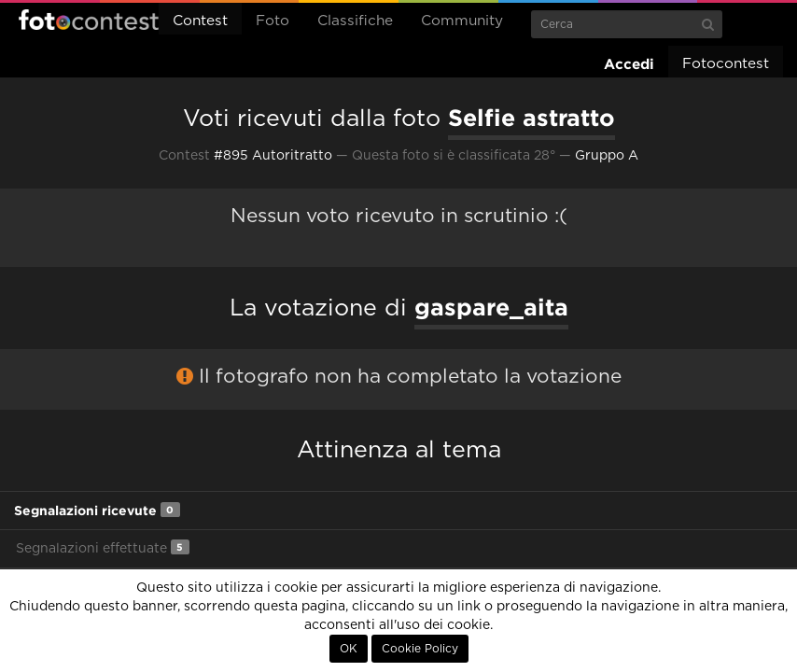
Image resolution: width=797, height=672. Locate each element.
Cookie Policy (420, 649)
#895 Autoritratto (273, 156)
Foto (273, 21)
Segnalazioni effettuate (103, 547)
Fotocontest (89, 20)
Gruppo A (607, 156)
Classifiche (355, 21)
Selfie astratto (531, 118)
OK (349, 649)
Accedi (629, 64)
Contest (200, 21)
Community (462, 21)
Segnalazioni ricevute (97, 510)
